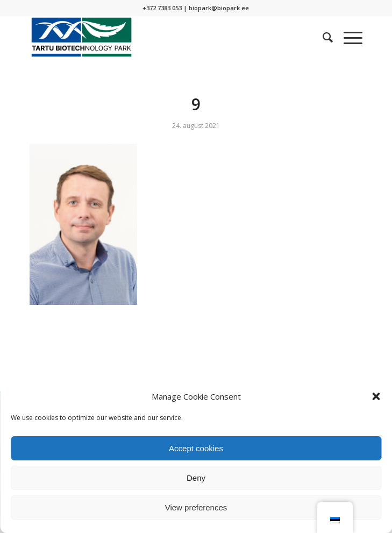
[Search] (322, 37)
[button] (376, 396)
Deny (196, 478)
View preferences (196, 507)
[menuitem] (322, 37)
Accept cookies (196, 448)
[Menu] (348, 37)
